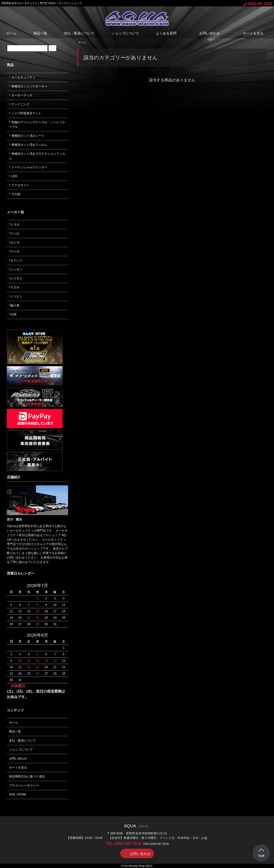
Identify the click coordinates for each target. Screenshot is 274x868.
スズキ (14, 287)
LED (13, 176)
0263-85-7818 (258, 4)
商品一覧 (40, 33)
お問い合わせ (206, 33)
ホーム (11, 33)
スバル (14, 233)
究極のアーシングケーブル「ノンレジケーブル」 (37, 124)
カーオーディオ (21, 95)
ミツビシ (16, 296)
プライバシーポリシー (24, 785)
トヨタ (14, 224)
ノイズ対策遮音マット (25, 113)
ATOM (22, 794)
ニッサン (16, 269)
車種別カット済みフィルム (28, 145)
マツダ (14, 251)
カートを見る (250, 33)
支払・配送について (79, 33)
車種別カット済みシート (27, 136)
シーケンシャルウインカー (28, 167)
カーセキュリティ (22, 77)
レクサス (16, 278)
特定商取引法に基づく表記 (27, 776)
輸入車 (14, 305)
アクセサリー (19, 185)
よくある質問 (166, 33)
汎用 (13, 314)
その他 (15, 194)
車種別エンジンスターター (28, 86)
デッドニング (19, 104)
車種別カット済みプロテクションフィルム (37, 156)
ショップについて (125, 33)
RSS (12, 794)
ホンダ (14, 242)
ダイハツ (16, 260)
